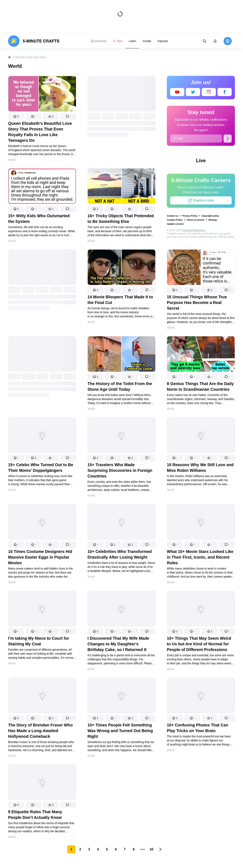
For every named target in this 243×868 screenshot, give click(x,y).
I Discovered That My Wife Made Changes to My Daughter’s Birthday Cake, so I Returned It (118, 644)
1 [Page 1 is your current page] (71, 849)
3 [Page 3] (89, 849)
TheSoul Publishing (194, 230)
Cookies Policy (175, 220)
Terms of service (196, 220)
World (12, 160)
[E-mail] (196, 139)
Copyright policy (210, 216)
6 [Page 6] (116, 849)
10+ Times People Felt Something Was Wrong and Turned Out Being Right (120, 731)
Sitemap (213, 220)
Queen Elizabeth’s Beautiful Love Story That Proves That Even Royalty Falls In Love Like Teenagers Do (40, 132)
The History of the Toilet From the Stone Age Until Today (120, 386)
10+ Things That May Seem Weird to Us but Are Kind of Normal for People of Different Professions (199, 644)
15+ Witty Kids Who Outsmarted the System (39, 219)
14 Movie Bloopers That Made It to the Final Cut (120, 300)
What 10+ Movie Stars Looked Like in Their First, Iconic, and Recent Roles (200, 557)
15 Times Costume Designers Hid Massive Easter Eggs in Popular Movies (40, 557)
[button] (16, 116)
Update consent (175, 224)
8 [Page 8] (134, 849)
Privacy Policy (190, 216)
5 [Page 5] (107, 849)
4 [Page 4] (98, 849)
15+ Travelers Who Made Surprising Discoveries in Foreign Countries (120, 470)
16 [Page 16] (151, 849)
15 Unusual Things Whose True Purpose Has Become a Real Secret (197, 303)
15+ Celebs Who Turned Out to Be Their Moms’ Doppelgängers (41, 468)
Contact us (173, 216)
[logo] (34, 41)
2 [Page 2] (80, 849)
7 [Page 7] (125, 849)
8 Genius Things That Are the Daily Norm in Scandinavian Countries (200, 386)
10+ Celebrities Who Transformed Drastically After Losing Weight (120, 554)
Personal (99, 41)
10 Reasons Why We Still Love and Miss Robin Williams (200, 468)
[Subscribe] (228, 139)
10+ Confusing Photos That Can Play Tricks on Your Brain (198, 728)
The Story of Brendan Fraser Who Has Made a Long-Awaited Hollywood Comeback (40, 731)
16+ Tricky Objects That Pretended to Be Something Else (121, 219)
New (117, 41)
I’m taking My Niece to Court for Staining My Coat (39, 641)
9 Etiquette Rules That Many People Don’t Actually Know (35, 815)
